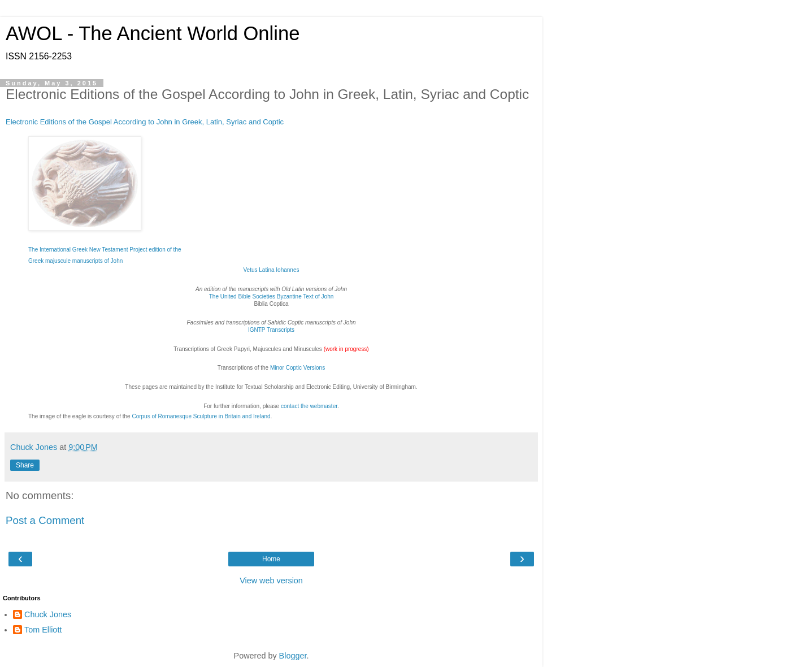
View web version (271, 581)
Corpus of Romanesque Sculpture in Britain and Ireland (201, 416)
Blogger (293, 656)
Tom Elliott (43, 630)
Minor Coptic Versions (298, 368)
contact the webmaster (309, 406)
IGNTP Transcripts (271, 330)
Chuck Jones (48, 614)
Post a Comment (45, 520)
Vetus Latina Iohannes (272, 270)
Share (25, 465)
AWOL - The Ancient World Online (153, 33)
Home (271, 559)
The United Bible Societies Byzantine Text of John (272, 296)
